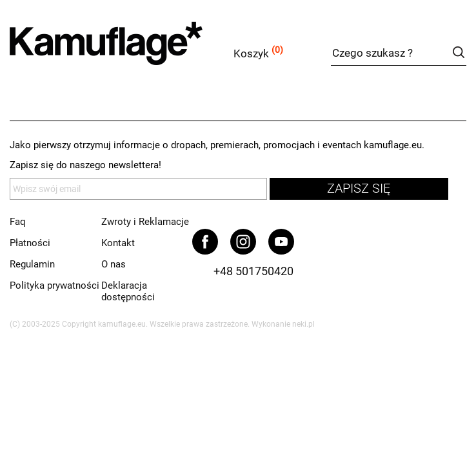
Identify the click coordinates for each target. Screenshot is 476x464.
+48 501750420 (253, 271)
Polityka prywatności (55, 285)
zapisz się (359, 188)
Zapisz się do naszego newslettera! (85, 165)
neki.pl (303, 324)
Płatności (30, 243)
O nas (114, 264)
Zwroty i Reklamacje (145, 222)
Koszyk (251, 53)
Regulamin (32, 264)
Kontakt (118, 243)
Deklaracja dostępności (128, 291)
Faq (18, 222)
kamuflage (139, 51)
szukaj (458, 52)
